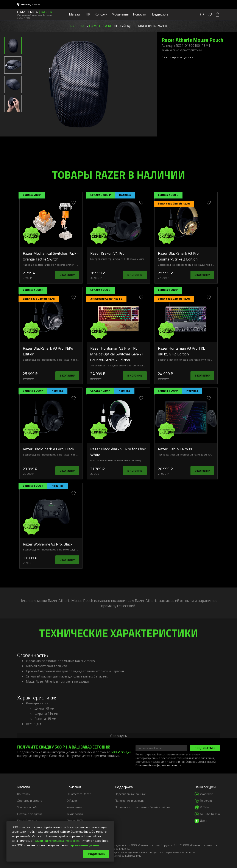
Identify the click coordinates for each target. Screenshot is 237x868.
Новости (140, 14)
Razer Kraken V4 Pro (107, 253)
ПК (88, 14)
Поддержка (159, 14)
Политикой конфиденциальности (158, 765)
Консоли (101, 14)
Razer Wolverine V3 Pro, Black (48, 544)
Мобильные (120, 14)
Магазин (75, 14)
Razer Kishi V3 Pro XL (175, 449)
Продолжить (95, 854)
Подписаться (205, 748)
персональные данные (84, 845)
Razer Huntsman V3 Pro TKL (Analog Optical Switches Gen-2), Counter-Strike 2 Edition (117, 354)
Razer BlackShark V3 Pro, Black (48, 449)
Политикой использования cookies (56, 840)
